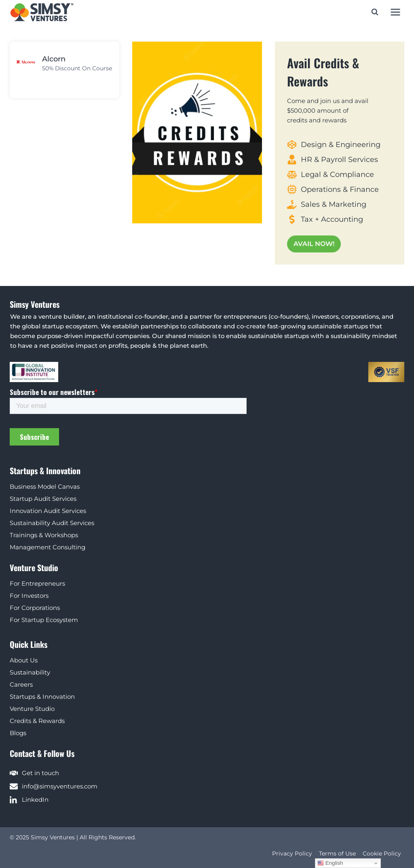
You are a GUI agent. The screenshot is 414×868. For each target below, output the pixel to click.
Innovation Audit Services (48, 511)
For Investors (29, 596)
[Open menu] (395, 12)
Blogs (18, 733)
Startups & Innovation (42, 697)
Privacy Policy (292, 853)
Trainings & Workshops (44, 535)
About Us (24, 660)
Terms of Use (337, 853)
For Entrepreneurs (37, 583)
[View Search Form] (375, 12)
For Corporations (35, 608)
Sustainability (30, 672)
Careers (21, 684)
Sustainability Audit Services (52, 523)
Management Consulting (48, 547)
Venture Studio (32, 709)
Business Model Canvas (45, 487)
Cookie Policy (382, 853)
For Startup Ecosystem (44, 620)
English (330, 863)
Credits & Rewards (37, 721)
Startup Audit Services (43, 499)
